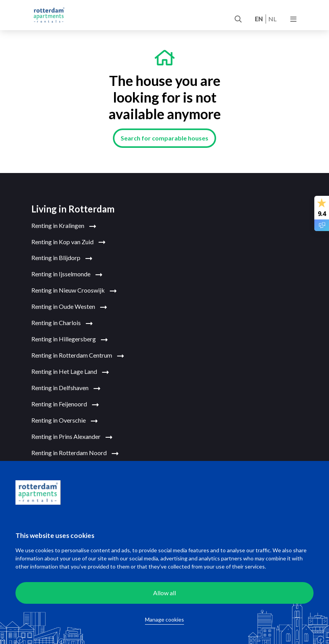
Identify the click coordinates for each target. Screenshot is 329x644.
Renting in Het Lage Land (70, 372)
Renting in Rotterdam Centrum (78, 356)
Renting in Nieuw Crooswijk (74, 291)
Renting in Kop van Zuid (68, 242)
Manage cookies (164, 619)
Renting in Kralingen (64, 226)
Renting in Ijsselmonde (67, 274)
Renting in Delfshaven (66, 388)
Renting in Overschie (65, 421)
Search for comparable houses (164, 138)
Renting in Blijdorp (62, 258)
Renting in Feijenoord (65, 404)
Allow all (164, 593)
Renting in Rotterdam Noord (75, 453)
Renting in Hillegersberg (70, 339)
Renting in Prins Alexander (72, 437)
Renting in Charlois (62, 323)
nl (272, 19)
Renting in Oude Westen (69, 307)
